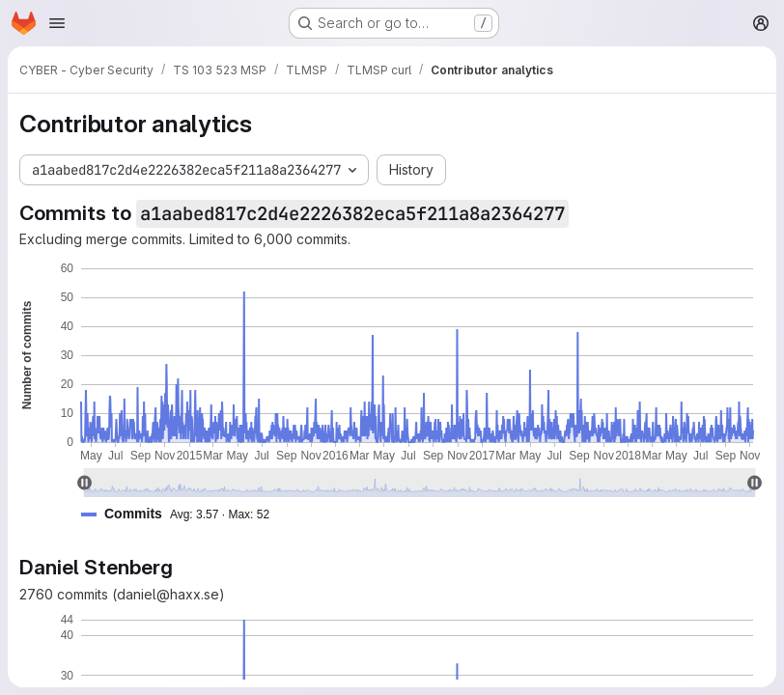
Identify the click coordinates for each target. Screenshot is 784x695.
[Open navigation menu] (57, 23)
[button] (183, 514)
